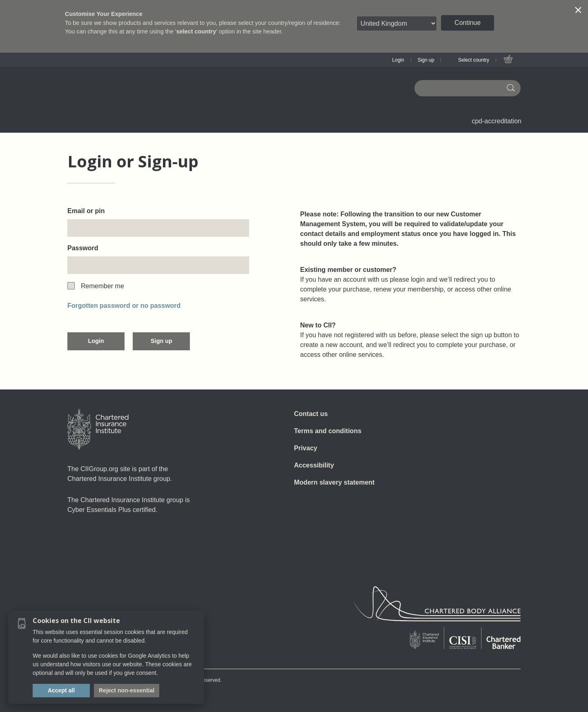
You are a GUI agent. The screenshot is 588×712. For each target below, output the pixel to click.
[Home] (98, 429)
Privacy (306, 448)
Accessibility (314, 465)
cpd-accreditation (497, 121)
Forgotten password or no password (124, 306)
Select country (474, 60)
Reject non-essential (127, 690)
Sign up (426, 60)
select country (196, 31)
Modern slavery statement (334, 482)
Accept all (61, 690)
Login (398, 60)
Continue (468, 23)
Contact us (311, 414)
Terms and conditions (328, 431)
